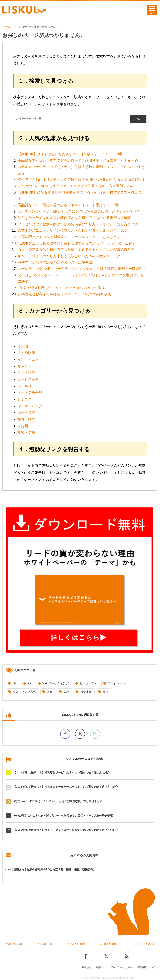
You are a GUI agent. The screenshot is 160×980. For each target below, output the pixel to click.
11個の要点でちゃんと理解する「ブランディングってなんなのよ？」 (73, 237)
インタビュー (28, 359)
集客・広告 (26, 433)
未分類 (23, 426)
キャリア (25, 366)
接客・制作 (26, 419)
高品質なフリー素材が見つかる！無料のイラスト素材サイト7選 (68, 205)
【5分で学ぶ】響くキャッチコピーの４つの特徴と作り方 (63, 288)
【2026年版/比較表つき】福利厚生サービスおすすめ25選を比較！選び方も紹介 (62, 772)
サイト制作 (26, 373)
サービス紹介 (28, 379)
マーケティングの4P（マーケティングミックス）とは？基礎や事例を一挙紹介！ (82, 269)
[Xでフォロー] (80, 734)
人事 (50, 692)
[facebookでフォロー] (65, 734)
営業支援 (86, 692)
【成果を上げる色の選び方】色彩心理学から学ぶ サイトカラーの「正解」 (77, 243)
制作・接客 (26, 413)
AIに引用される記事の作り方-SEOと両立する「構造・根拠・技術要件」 (52, 869)
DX (15, 683)
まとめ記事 (26, 353)
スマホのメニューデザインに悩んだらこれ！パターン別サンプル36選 (73, 230)
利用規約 (86, 967)
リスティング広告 (24, 692)
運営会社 (100, 967)
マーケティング (30, 406)
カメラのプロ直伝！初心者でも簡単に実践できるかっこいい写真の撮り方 (76, 250)
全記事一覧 (45, 944)
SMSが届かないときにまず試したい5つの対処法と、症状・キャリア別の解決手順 (63, 816)
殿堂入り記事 (14, 944)
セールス (25, 386)
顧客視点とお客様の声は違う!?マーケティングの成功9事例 (64, 294)
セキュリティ (88, 683)
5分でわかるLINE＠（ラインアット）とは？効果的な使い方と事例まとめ (76, 186)
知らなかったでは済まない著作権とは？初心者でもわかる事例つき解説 (74, 218)
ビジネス (25, 399)
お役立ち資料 (76, 944)
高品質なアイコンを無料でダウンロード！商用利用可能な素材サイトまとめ (78, 161)
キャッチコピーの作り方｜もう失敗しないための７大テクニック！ (71, 256)
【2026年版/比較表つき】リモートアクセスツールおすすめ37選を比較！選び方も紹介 (66, 830)
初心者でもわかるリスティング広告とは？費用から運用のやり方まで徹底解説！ (81, 180)
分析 (66, 692)
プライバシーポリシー (121, 967)
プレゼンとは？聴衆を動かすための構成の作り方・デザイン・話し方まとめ (78, 224)
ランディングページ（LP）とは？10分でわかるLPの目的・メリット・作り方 (79, 212)
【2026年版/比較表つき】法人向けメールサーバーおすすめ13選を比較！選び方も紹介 (66, 787)
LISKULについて (144, 944)
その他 (23, 346)
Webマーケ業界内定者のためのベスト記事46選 (55, 262)
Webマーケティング (56, 683)
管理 (106, 692)
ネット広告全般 (30, 393)
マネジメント (117, 683)
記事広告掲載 (109, 944)
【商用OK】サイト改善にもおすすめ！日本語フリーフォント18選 (70, 154)
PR (29, 683)
